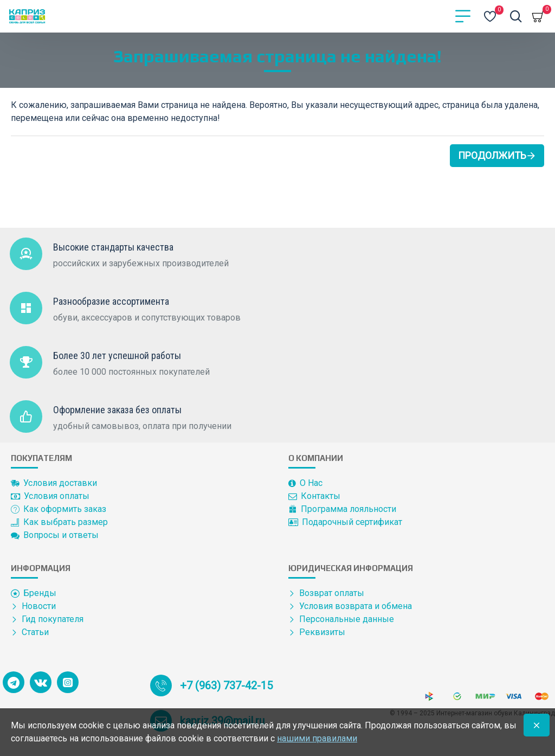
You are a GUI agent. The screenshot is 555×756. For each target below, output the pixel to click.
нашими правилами (317, 738)
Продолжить (492, 155)
